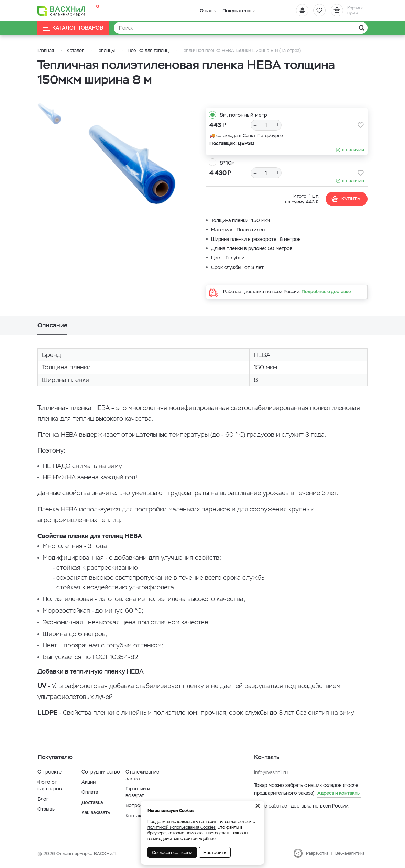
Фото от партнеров (50, 786)
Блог (43, 799)
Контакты (136, 816)
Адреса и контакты (339, 793)
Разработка (317, 853)
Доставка (92, 802)
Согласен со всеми (172, 852)
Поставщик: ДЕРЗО (232, 143)
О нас (205, 11)
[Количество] (266, 125)
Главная (46, 50)
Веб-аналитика (350, 853)
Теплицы (106, 50)
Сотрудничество (101, 772)
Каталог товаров (73, 28)
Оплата (90, 792)
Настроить (215, 852)
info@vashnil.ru (271, 772)
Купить (346, 199)
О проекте (50, 772)
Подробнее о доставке (326, 292)
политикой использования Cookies (182, 827)
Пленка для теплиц (148, 50)
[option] (132, 161)
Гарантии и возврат (138, 792)
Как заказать (96, 812)
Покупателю (235, 11)
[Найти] (241, 28)
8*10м (227, 163)
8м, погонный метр (243, 115)
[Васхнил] (62, 11)
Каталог (75, 50)
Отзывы (47, 809)
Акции (89, 782)
